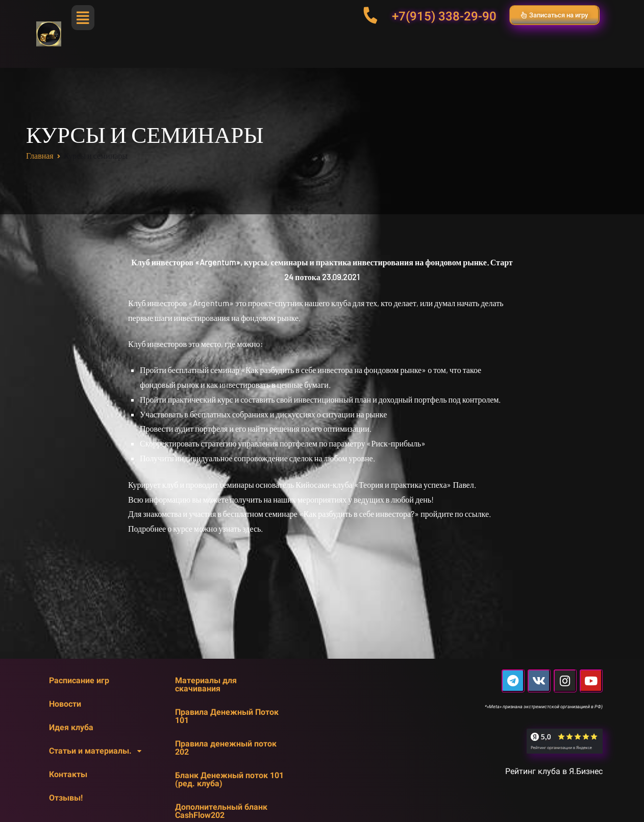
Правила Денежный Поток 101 (227, 716)
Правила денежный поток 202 (226, 748)
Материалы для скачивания (206, 684)
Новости (65, 704)
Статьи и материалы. (98, 751)
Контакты (68, 774)
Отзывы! (66, 798)
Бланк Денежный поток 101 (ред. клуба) (229, 779)
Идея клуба (71, 727)
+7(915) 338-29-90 (444, 16)
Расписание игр (79, 680)
